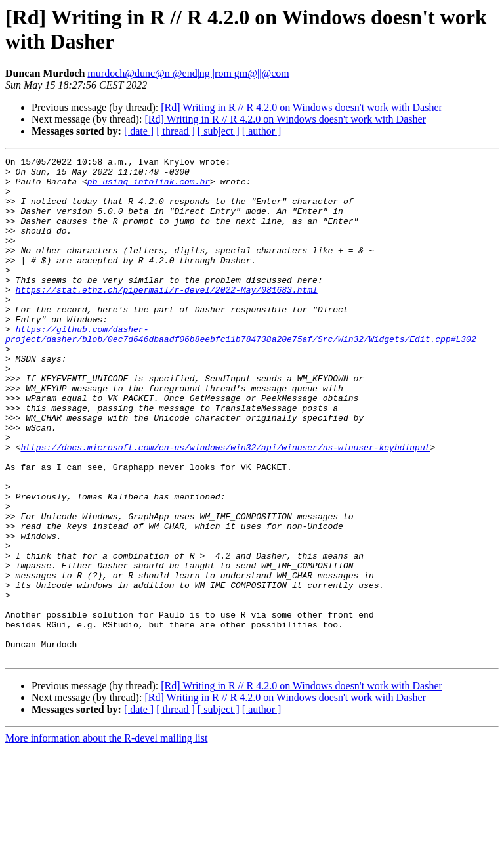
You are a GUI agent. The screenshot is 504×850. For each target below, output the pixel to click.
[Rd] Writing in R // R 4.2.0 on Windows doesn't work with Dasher (302, 107)
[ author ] (262, 131)
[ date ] (139, 131)
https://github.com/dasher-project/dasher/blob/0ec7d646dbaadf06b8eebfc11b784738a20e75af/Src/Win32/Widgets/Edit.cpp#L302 (241, 370)
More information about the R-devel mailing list (106, 839)
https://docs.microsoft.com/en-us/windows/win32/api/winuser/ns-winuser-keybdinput (225, 506)
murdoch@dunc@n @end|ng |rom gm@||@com (188, 73)
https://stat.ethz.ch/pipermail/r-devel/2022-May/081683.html (167, 317)
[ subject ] (219, 131)
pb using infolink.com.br (149, 187)
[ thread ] (176, 131)
